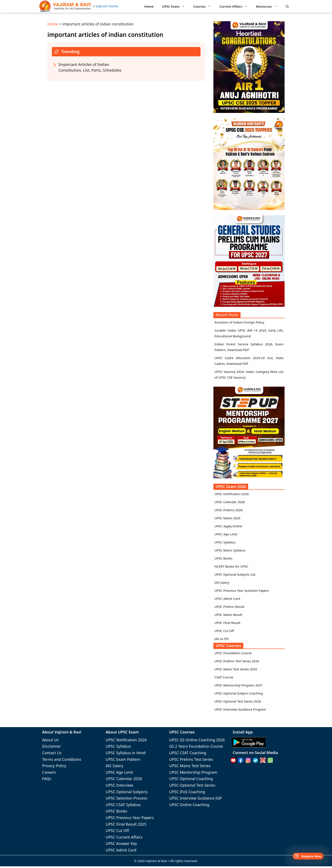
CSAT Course (224, 677)
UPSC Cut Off (224, 631)
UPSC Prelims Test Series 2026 (237, 661)
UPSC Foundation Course (233, 653)
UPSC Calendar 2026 (230, 502)
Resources (269, 6)
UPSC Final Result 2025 (126, 824)
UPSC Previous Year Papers (130, 818)
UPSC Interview (119, 785)
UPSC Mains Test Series (190, 766)
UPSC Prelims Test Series (191, 759)
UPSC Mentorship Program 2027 (239, 685)
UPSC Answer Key (121, 843)
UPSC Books (223, 558)
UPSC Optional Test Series (192, 785)
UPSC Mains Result (228, 615)
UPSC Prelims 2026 (228, 510)
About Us (50, 740)
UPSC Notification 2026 (232, 494)
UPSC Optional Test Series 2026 (238, 701)
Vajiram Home (107, 6)
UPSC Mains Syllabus (230, 550)
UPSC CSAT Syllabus (123, 805)
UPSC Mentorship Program (193, 772)
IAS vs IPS (222, 639)
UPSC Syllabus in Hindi (126, 753)
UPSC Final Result (227, 623)
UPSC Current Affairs (124, 837)
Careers (49, 772)
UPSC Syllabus (225, 542)
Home (149, 6)
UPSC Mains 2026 (227, 518)
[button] (287, 6)
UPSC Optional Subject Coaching (239, 693)
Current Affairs (236, 6)
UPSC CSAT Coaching (188, 753)
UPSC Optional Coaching (191, 779)
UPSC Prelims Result (229, 607)
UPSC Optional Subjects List (235, 574)
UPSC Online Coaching (189, 805)
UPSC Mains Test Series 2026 (236, 669)
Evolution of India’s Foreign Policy (239, 322)
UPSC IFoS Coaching (187, 792)
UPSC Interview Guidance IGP (195, 798)
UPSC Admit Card (227, 599)
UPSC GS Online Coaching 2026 (197, 740)
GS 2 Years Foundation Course (196, 746)
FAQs (47, 779)
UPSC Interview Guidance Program (240, 709)
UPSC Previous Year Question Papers (242, 590)
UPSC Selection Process (126, 798)
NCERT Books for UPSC (231, 566)
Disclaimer (52, 746)
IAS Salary (222, 582)
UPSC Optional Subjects (127, 792)
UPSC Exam (176, 6)
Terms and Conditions (62, 759)
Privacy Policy (54, 766)
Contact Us (52, 753)
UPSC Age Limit (226, 534)
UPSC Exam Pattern (123, 759)
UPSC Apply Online (228, 526)
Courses (204, 6)
